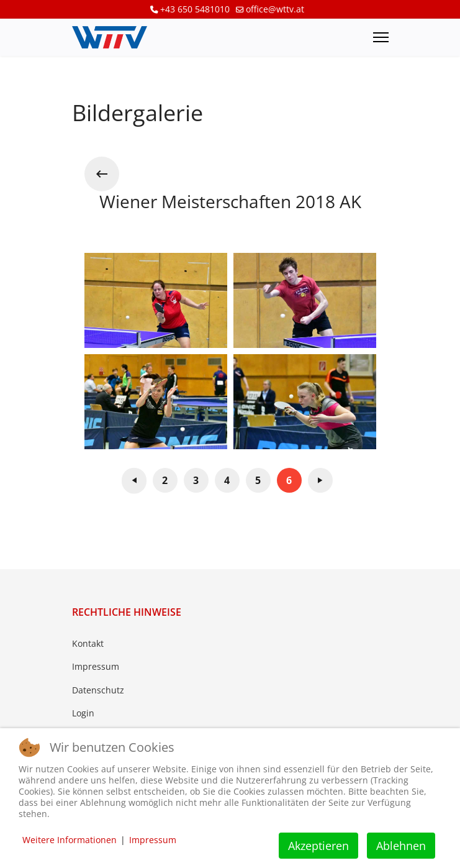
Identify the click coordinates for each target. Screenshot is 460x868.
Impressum (96, 666)
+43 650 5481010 (195, 9)
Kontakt (88, 643)
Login (83, 713)
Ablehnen (401, 846)
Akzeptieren (318, 846)
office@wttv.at (275, 9)
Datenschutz (98, 690)
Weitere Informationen (70, 840)
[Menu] (381, 37)
